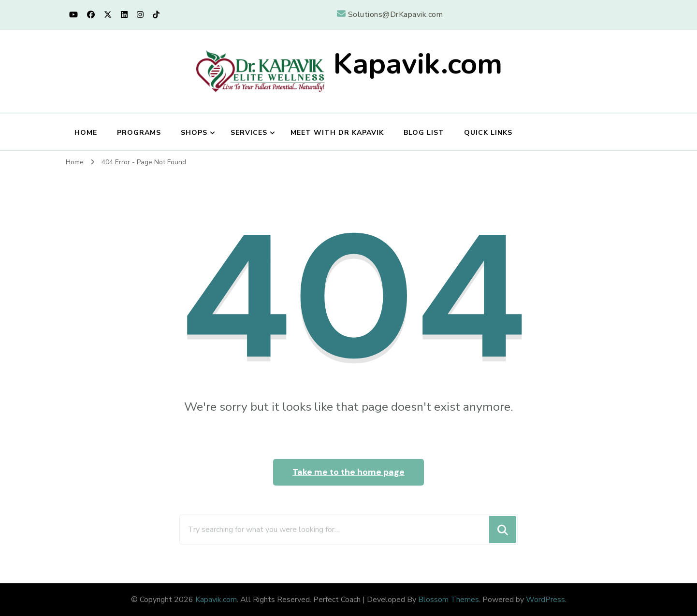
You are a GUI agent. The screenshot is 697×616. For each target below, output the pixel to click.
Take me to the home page (348, 472)
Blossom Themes (449, 600)
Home (86, 133)
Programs (139, 133)
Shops (194, 133)
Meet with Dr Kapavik (337, 133)
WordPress (545, 600)
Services (249, 133)
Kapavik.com (418, 64)
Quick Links (488, 133)
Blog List (424, 133)
